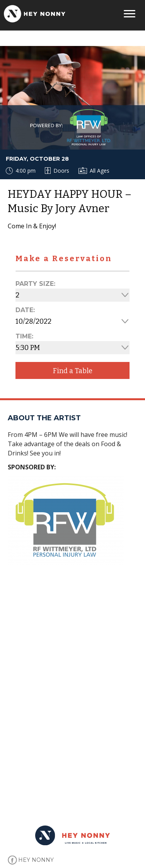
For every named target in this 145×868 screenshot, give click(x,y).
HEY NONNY (36, 860)
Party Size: (35, 284)
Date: (25, 310)
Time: (24, 336)
